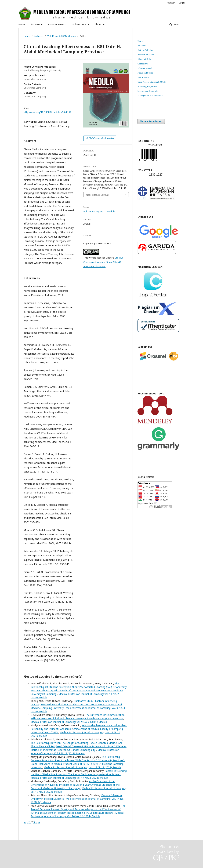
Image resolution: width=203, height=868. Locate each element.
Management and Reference (150, 95)
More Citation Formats (98, 195)
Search (177, 24)
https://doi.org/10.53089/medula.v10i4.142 (48, 112)
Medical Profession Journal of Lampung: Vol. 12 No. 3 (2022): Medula (83, 767)
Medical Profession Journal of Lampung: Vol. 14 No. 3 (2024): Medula (69, 778)
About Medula (144, 59)
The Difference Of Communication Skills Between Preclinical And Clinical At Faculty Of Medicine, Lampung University (78, 717)
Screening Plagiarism (147, 86)
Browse (36, 24)
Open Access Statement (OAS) (152, 82)
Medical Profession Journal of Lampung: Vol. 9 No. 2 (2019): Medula (69, 722)
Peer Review (143, 77)
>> (39, 822)
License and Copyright (148, 91)
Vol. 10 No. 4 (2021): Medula (61, 36)
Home (22, 24)
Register (170, 3)
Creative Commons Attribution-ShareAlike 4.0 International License (103, 262)
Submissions (80, 24)
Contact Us (143, 64)
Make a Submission (151, 121)
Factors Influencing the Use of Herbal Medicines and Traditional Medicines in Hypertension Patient (79, 773)
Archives (39, 36)
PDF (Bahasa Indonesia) (101, 138)
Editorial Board (145, 68)
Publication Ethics (146, 55)
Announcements (57, 24)
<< (25, 822)
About (99, 24)
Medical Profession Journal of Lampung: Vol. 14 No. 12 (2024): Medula (77, 814)
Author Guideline (145, 50)
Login (182, 3)
